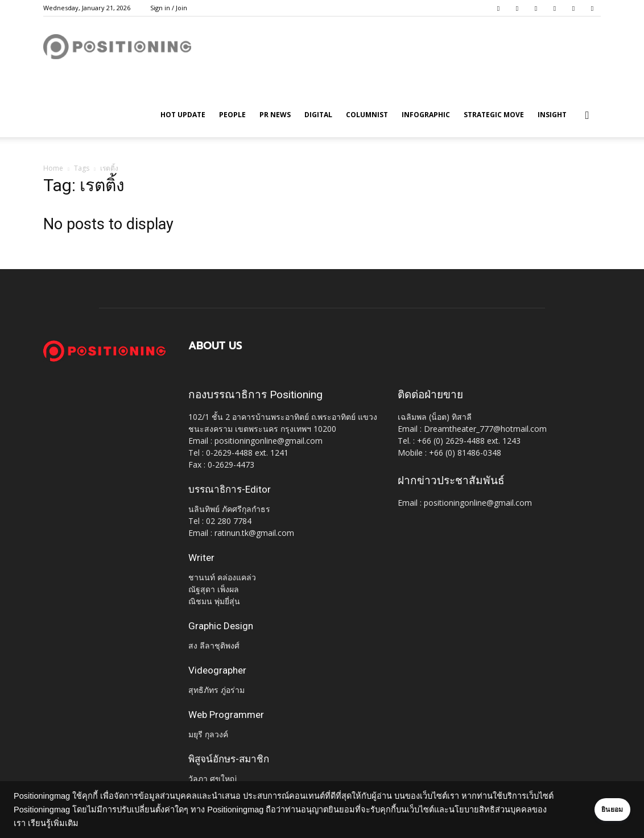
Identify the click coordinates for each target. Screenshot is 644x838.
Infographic (426, 115)
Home (53, 168)
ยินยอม (600, 810)
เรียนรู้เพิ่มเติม (90, 823)
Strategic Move (494, 115)
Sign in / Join (169, 8)
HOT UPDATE (183, 115)
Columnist (367, 115)
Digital (318, 115)
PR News (275, 115)
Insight (552, 115)
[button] (587, 116)
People (232, 115)
